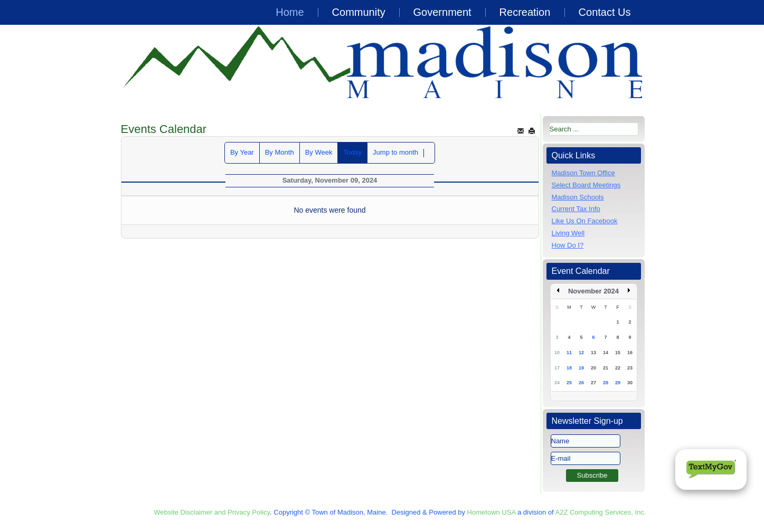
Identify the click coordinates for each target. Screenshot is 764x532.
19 (581, 368)
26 (581, 383)
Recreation (525, 12)
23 (630, 368)
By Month (280, 152)
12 (581, 353)
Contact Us (605, 12)
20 (593, 368)
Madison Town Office (583, 173)
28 (606, 383)
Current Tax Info (576, 209)
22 (618, 368)
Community (359, 12)
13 (593, 353)
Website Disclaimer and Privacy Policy (212, 512)
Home (290, 12)
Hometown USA (492, 512)
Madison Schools (578, 197)
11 (569, 353)
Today (352, 152)
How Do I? (568, 245)
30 (630, 383)
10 (557, 353)
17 (557, 368)
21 (606, 368)
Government (442, 12)
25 (569, 383)
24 (557, 383)
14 (606, 353)
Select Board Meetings (586, 185)
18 (569, 368)
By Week (319, 152)
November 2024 (593, 291)
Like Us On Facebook (585, 221)
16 (630, 353)
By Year (242, 152)
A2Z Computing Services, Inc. (601, 512)
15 (618, 353)
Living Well (568, 233)
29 (618, 383)
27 (593, 383)
